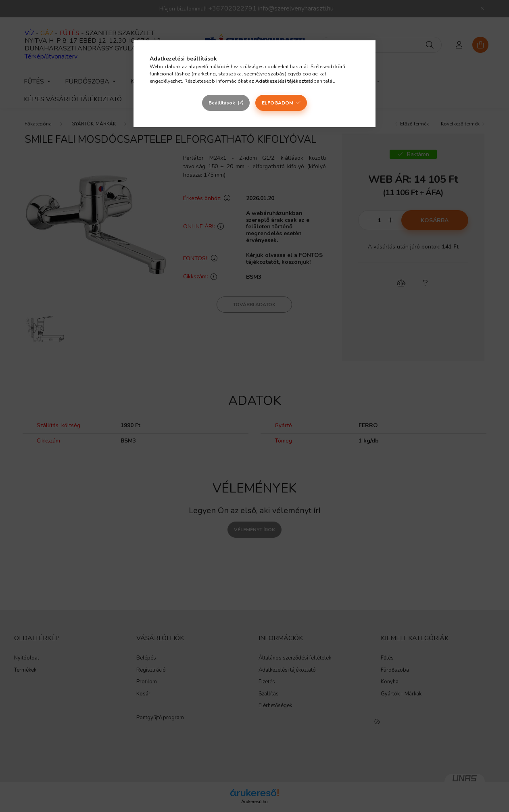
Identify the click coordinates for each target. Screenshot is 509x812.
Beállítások (222, 103)
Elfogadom (277, 103)
